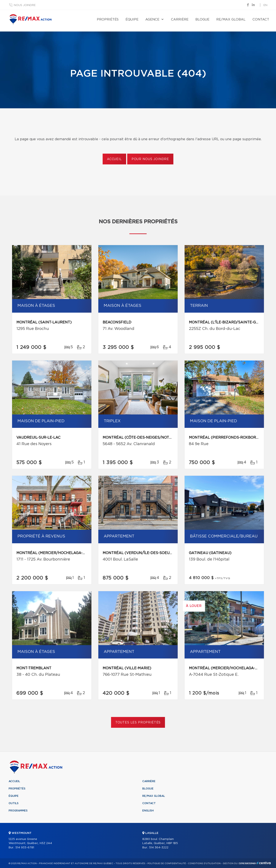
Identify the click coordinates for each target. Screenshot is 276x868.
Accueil (114, 159)
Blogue (202, 20)
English (148, 811)
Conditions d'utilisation (204, 863)
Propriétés (108, 20)
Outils (14, 803)
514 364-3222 (159, 848)
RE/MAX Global (231, 20)
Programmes (18, 811)
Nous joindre (25, 5)
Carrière (180, 20)
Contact (261, 20)
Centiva (264, 863)
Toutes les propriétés (138, 723)
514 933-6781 (25, 848)
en (265, 5)
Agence (152, 20)
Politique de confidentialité (167, 863)
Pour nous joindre (150, 159)
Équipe (132, 20)
